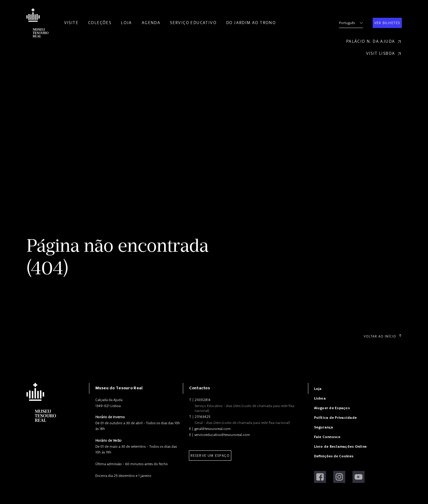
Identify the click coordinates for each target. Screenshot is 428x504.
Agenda (151, 23)
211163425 (202, 417)
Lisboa (320, 398)
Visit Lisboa (384, 54)
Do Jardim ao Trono (251, 23)
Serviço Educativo (193, 23)
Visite (71, 23)
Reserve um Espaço (210, 456)
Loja (126, 23)
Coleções (100, 23)
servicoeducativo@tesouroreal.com (222, 435)
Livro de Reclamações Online (340, 447)
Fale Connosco (327, 437)
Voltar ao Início (383, 336)
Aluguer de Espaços (332, 408)
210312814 (203, 400)
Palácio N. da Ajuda (374, 42)
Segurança (324, 427)
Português (351, 23)
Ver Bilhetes (387, 23)
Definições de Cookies (334, 456)
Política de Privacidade (336, 418)
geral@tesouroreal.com (212, 429)
